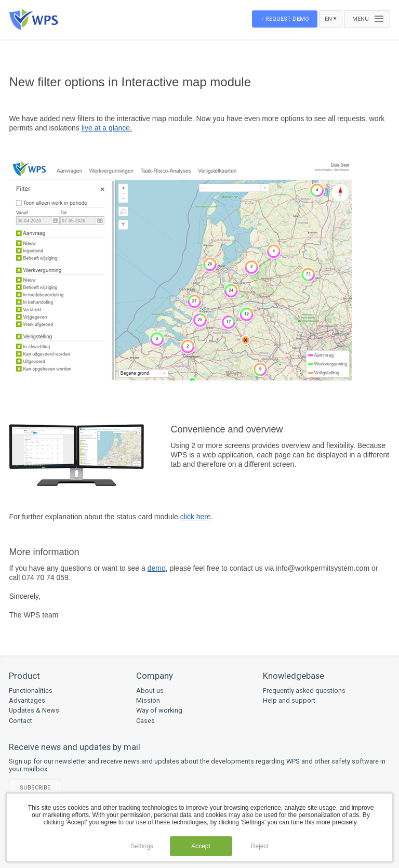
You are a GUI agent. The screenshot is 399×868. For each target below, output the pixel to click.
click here (196, 517)
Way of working (159, 710)
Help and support (289, 700)
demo (157, 568)
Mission (148, 700)
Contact (21, 721)
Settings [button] (142, 846)
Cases (145, 721)
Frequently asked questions (304, 691)
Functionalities (31, 691)
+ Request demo (285, 19)
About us (150, 691)
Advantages (27, 700)
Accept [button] (201, 846)
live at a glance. (107, 128)
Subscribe (35, 788)
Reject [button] (260, 846)
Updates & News (34, 710)
